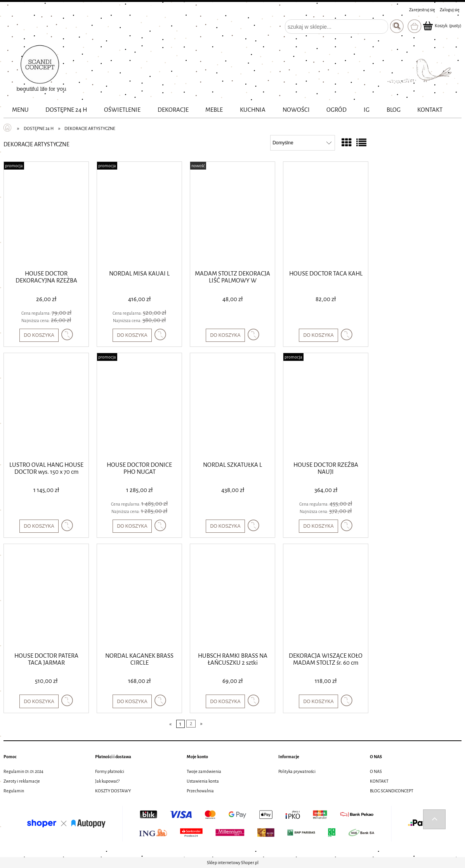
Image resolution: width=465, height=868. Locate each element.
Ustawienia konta (203, 781)
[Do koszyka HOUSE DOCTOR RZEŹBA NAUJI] (318, 526)
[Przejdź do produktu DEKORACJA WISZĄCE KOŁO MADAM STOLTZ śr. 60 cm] (326, 597)
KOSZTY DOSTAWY (113, 791)
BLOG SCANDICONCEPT (392, 791)
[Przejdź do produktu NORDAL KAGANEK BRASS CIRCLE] (139, 597)
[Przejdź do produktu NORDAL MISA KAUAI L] (139, 215)
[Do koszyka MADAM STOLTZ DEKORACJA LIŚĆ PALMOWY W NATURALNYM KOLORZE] (225, 335)
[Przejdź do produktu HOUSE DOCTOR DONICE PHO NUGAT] (139, 406)
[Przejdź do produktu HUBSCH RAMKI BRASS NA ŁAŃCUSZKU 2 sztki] (232, 597)
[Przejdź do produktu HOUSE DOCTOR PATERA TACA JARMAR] (46, 597)
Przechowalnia (200, 791)
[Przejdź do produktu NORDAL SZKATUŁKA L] (232, 406)
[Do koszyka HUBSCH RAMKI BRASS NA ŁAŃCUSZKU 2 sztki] (225, 701)
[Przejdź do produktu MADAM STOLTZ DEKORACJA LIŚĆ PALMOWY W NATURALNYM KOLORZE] (232, 215)
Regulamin (14, 791)
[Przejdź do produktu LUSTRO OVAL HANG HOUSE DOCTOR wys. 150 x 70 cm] (46, 406)
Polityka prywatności (297, 771)
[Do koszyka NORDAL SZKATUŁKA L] (225, 526)
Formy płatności (110, 771)
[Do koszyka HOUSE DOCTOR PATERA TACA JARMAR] (39, 701)
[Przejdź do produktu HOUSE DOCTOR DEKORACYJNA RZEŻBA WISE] (46, 215)
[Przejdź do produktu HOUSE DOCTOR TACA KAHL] (326, 215)
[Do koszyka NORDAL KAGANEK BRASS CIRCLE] (132, 701)
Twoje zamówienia (204, 771)
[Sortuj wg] (303, 143)
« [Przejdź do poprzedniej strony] (170, 724)
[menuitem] (20, 110)
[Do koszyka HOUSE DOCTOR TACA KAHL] (318, 335)
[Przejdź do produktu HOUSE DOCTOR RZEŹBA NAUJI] (326, 406)
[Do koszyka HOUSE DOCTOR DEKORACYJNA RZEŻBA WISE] (39, 335)
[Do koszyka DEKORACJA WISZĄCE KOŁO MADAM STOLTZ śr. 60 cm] (318, 701)
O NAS (376, 771)
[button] (67, 334)
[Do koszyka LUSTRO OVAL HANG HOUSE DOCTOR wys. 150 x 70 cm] (39, 526)
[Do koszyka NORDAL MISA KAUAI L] (132, 335)
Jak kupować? (107, 781)
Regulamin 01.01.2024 (23, 771)
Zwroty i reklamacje (22, 781)
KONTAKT (379, 781)
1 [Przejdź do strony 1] (180, 724)
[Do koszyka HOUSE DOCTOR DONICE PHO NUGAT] (132, 526)
